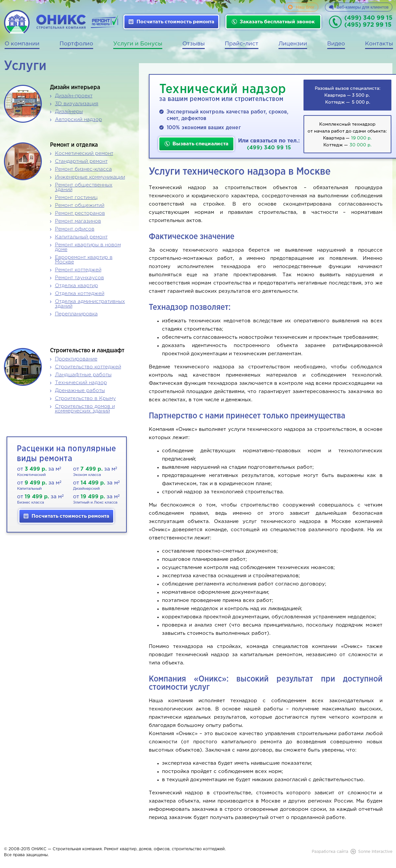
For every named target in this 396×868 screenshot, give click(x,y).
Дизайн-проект (74, 96)
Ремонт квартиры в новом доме (88, 247)
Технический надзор (81, 383)
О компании (22, 44)
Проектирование (76, 359)
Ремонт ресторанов (80, 213)
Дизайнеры (69, 112)
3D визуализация (77, 104)
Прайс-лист (242, 44)
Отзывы (194, 44)
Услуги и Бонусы (138, 44)
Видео (336, 44)
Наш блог (305, 7)
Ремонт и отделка (74, 145)
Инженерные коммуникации (90, 177)
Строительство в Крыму (85, 398)
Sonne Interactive (375, 852)
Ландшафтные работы (83, 375)
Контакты (379, 44)
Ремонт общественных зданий (84, 187)
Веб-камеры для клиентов (363, 7)
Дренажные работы (80, 391)
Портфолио (76, 44)
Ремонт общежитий (80, 205)
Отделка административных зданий (90, 304)
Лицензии (293, 44)
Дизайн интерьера (75, 87)
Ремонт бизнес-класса (83, 169)
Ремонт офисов (75, 229)
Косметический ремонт (84, 153)
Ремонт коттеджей (78, 270)
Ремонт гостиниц (76, 198)
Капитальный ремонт (81, 237)
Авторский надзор (79, 120)
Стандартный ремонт (81, 161)
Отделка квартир (77, 286)
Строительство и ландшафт (87, 351)
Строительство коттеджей (88, 367)
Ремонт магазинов (78, 221)
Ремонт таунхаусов (79, 278)
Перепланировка (76, 314)
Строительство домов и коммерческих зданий (85, 409)
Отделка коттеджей (80, 294)
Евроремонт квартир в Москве (84, 260)
